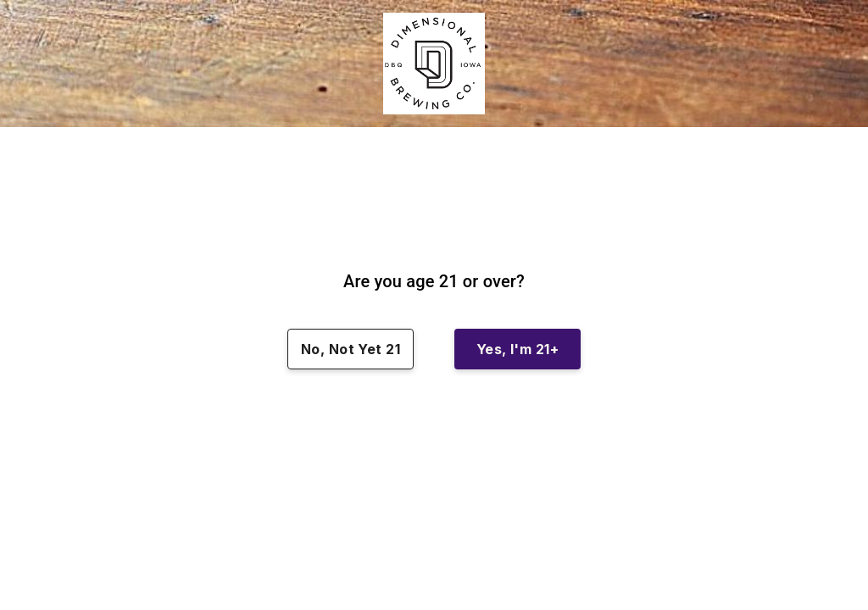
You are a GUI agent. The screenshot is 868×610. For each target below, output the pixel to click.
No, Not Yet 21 (351, 349)
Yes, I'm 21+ (517, 349)
